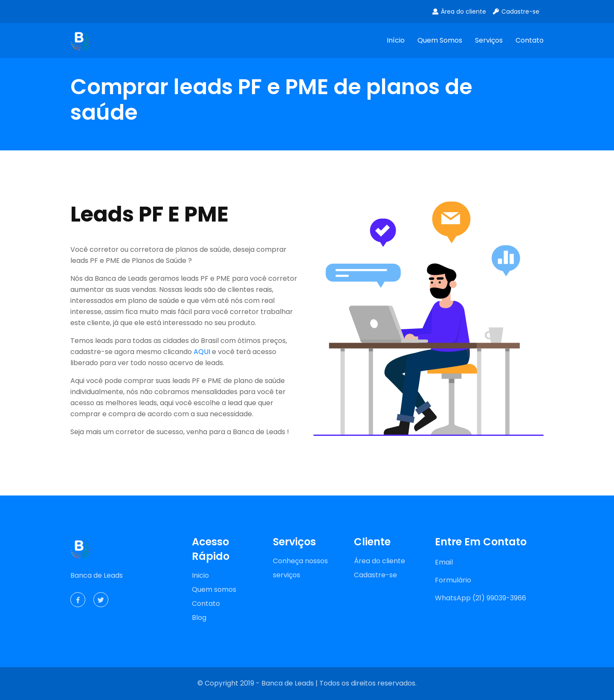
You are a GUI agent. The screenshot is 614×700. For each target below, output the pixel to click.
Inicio (200, 575)
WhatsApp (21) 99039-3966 (481, 598)
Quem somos (440, 40)
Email (444, 562)
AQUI (202, 352)
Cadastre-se (516, 12)
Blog (199, 618)
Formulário (453, 580)
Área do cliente (459, 12)
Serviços (489, 40)
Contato (530, 40)
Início (396, 40)
